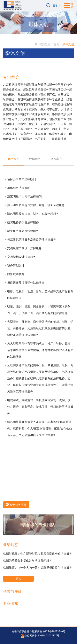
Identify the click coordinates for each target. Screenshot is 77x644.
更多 (18, 579)
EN (55, 6)
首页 (56, 44)
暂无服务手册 (16, 505)
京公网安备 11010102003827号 (40, 636)
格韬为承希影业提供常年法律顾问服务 (28, 561)
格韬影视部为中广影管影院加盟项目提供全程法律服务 (38, 554)
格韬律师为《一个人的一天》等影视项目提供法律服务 (38, 568)
